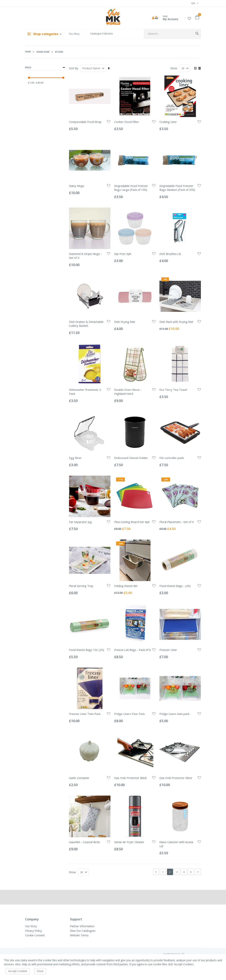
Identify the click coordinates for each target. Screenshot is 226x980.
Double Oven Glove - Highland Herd (128, 392)
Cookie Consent (35, 935)
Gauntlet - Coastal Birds (85, 842)
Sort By (74, 68)
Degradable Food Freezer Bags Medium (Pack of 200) (177, 188)
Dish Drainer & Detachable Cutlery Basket (86, 324)
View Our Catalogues (83, 931)
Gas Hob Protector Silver (176, 778)
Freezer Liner (168, 650)
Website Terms (79, 935)
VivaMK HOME (43, 52)
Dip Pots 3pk (123, 254)
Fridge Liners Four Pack (129, 714)
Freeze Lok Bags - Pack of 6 (132, 650)
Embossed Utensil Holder (131, 458)
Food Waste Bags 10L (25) (87, 650)
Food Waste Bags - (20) (175, 586)
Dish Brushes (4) (170, 254)
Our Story (74, 34)
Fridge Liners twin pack (174, 714)
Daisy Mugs (77, 186)
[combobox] (172, 34)
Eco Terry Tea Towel (173, 390)
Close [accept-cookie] (40, 971)
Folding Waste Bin (126, 586)
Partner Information (82, 926)
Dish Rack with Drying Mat (176, 322)
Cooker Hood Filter (127, 122)
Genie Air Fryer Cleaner (129, 842)
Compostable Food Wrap (85, 122)
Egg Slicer (75, 458)
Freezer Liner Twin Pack (85, 714)
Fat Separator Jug (80, 522)
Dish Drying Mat (125, 322)
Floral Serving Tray (81, 586)
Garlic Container (79, 778)
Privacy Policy (33, 931)
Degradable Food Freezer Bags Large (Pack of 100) (131, 188)
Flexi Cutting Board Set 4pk (132, 522)
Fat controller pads (172, 458)
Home (28, 52)
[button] (189, 18)
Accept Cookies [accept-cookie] (18, 971)
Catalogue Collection (102, 34)
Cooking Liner (168, 122)
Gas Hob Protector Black (130, 778)
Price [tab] (45, 68)
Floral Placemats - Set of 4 (177, 522)
